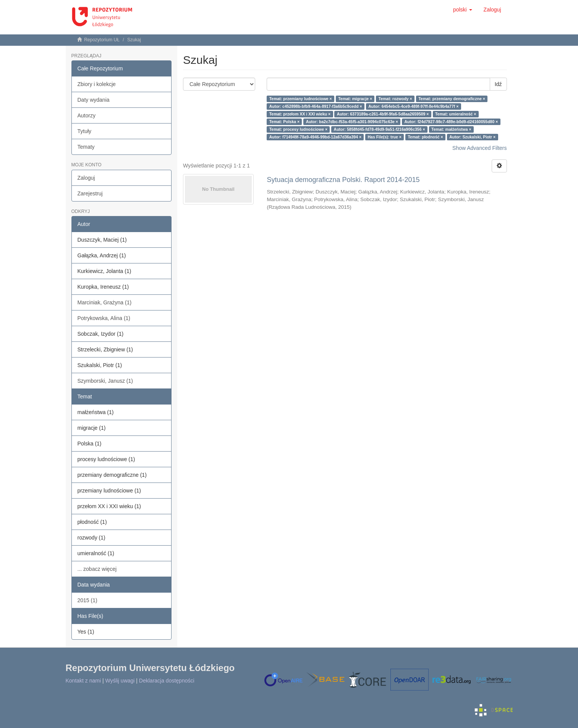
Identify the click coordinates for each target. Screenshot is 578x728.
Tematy (86, 147)
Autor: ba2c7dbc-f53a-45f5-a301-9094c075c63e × (352, 122)
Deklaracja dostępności (167, 681)
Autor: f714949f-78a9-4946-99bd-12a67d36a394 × (315, 137)
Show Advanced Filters (479, 148)
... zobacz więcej (97, 569)
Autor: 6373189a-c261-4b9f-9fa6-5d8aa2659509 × (383, 114)
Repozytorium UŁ (102, 40)
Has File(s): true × (385, 137)
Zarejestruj (90, 193)
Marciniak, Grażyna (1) (105, 302)
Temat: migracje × (355, 99)
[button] (463, 10)
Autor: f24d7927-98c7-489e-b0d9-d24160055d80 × (451, 122)
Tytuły (85, 131)
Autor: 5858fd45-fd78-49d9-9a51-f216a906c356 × (380, 129)
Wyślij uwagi (120, 681)
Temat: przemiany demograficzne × (452, 99)
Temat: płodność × (425, 137)
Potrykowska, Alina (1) (104, 318)
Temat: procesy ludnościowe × (298, 129)
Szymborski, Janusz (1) (105, 381)
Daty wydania (94, 100)
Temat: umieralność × (456, 114)
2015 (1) (87, 600)
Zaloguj (86, 178)
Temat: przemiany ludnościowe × (301, 99)
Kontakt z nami (83, 681)
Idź (498, 84)
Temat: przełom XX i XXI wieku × (300, 114)
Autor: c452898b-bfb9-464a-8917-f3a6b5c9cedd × (316, 106)
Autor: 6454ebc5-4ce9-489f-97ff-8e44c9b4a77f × (413, 106)
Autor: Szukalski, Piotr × (472, 137)
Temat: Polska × (284, 122)
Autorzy (87, 115)
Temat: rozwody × (395, 99)
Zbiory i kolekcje (97, 84)
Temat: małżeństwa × (451, 129)
